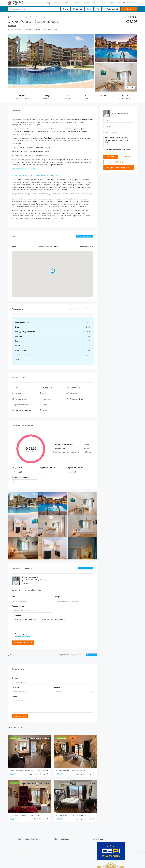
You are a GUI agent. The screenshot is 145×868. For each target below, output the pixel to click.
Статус (66, 9)
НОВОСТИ (57, 3)
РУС (119, 3)
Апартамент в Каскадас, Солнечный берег (26, 810)
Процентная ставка (76, 462)
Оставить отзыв (92, 649)
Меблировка (47, 396)
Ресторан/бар (75, 387)
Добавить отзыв (20, 711)
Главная (13, 17)
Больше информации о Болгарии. (25, 169)
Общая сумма (17, 462)
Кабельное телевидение (23, 405)
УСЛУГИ (65, 3)
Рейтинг (57, 682)
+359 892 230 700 (130, 3)
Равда (59, 845)
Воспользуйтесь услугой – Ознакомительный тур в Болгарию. (35, 176)
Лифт (44, 392)
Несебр (59, 843)
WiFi (16, 387)
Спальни (78, 9)
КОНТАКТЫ (111, 3)
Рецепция (73, 392)
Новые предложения (29, 733)
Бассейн (18, 392)
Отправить (111, 157)
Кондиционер (47, 387)
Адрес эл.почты (18, 600)
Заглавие (16, 682)
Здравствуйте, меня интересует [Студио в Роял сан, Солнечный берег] (53, 619)
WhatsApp (43, 574)
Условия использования (23, 631)
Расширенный (111, 9)
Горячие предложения (43, 733)
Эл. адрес (16, 672)
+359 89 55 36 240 (30, 845)
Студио (20, 17)
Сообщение (16, 610)
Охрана (45, 401)
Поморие (60, 850)
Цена (89, 9)
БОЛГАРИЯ (76, 3)
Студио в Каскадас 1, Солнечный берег (71, 765)
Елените (60, 848)
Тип (98, 9)
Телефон (58, 591)
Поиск (129, 9)
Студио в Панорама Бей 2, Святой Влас (71, 810)
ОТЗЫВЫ (96, 3)
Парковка (46, 405)
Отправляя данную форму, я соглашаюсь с (53, 630)
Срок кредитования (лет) (22, 472)
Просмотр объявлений (86, 562)
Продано (12, 26)
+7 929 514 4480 (25, 848)
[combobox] (77, 649)
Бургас (59, 853)
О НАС (103, 3)
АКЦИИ (49, 3)
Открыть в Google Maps (84, 236)
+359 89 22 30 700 (30, 843)
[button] (53, 271)
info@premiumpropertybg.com (29, 850)
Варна (59, 855)
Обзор (14, 691)
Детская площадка (22, 401)
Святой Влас (62, 840)
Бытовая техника (21, 396)
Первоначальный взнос (49, 462)
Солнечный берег (63, 838)
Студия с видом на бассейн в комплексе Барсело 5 (29, 765)
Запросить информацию (23, 637)
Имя (14, 591)
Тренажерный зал (76, 396)
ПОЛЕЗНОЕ (87, 3)
